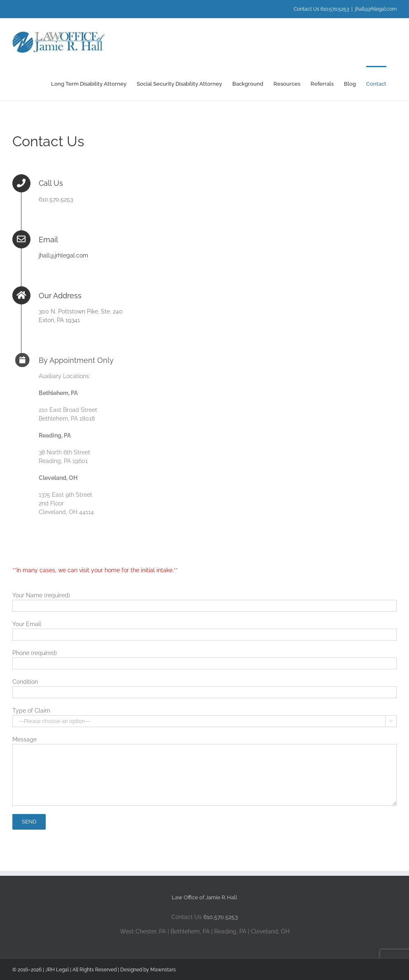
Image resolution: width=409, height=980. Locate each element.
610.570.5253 (221, 917)
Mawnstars (163, 970)
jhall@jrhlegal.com (376, 9)
